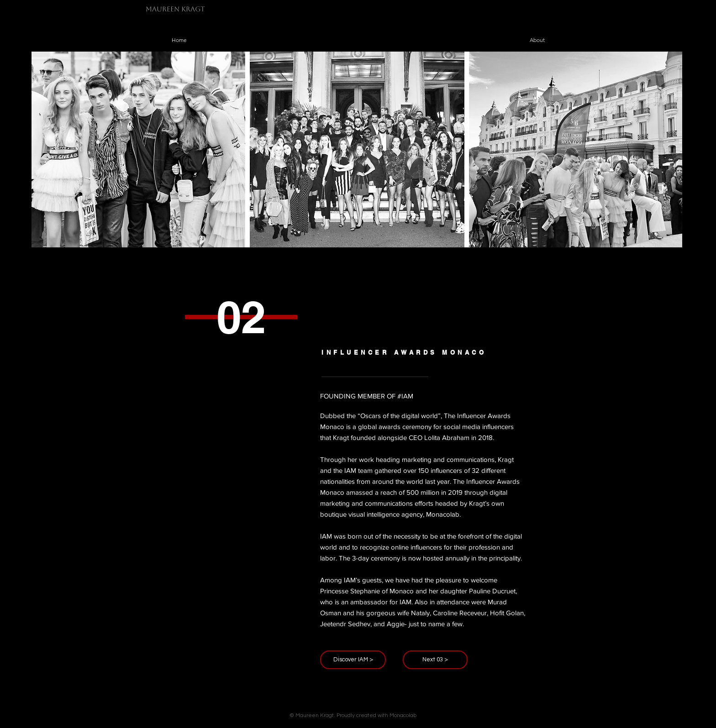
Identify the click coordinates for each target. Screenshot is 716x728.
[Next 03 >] (435, 660)
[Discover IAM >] (353, 660)
